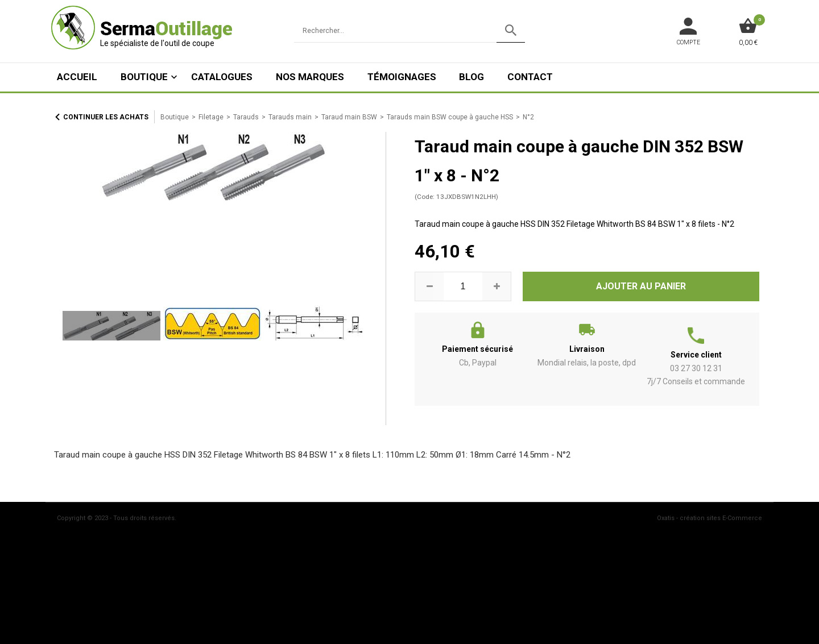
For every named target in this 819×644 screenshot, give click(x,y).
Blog (471, 77)
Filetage (211, 117)
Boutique (144, 77)
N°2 (528, 117)
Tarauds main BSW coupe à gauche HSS (450, 117)
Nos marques (310, 77)
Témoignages (402, 77)
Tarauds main (290, 117)
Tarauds (246, 117)
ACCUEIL (77, 77)
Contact (530, 77)
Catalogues (222, 77)
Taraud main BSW (349, 117)
